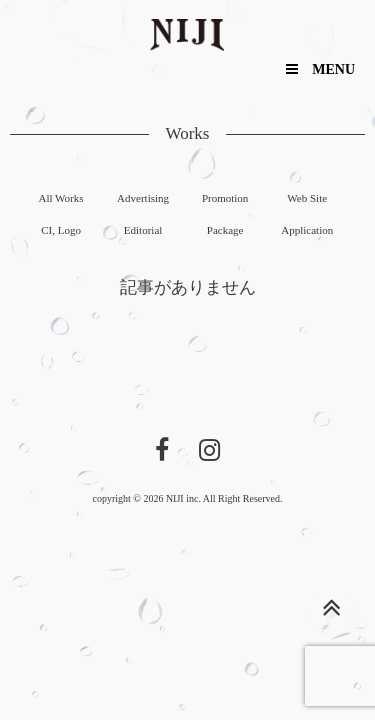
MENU (320, 69)
